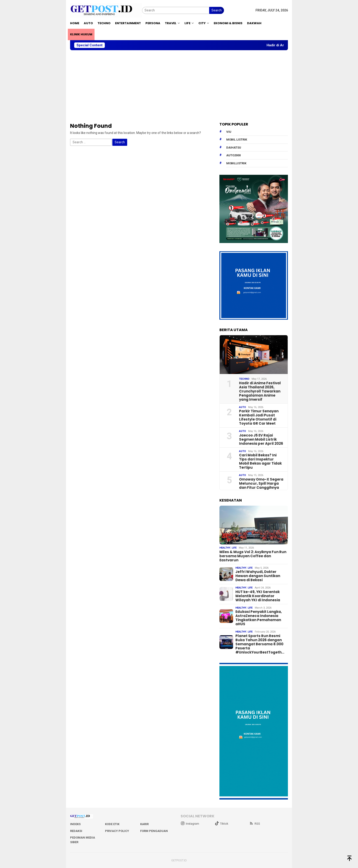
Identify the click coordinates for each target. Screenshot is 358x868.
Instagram (190, 824)
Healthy (225, 548)
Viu (229, 132)
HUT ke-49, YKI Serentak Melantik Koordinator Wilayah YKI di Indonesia (258, 596)
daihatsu (234, 148)
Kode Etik (112, 824)
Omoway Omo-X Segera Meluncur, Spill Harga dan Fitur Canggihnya (261, 484)
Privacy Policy (117, 831)
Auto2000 (233, 155)
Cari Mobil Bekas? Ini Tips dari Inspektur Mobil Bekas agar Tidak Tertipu (260, 461)
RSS (255, 824)
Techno (244, 379)
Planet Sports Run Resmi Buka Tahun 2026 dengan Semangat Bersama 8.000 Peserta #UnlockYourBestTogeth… (260, 644)
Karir (144, 824)
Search (217, 10)
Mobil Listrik (237, 140)
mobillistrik (236, 163)
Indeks (75, 824)
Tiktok (222, 824)
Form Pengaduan (154, 831)
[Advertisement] (179, 86)
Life (234, 548)
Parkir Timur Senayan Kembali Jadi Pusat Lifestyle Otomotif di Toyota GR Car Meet (259, 417)
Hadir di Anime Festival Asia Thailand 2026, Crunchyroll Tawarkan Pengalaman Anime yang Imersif (260, 391)
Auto (242, 407)
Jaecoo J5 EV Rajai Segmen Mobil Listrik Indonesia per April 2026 (261, 439)
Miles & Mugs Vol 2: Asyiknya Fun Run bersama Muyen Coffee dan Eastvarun (253, 556)
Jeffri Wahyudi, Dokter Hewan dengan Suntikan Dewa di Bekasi (258, 576)
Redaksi (76, 831)
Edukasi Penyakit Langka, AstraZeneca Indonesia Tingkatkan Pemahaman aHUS (259, 618)
